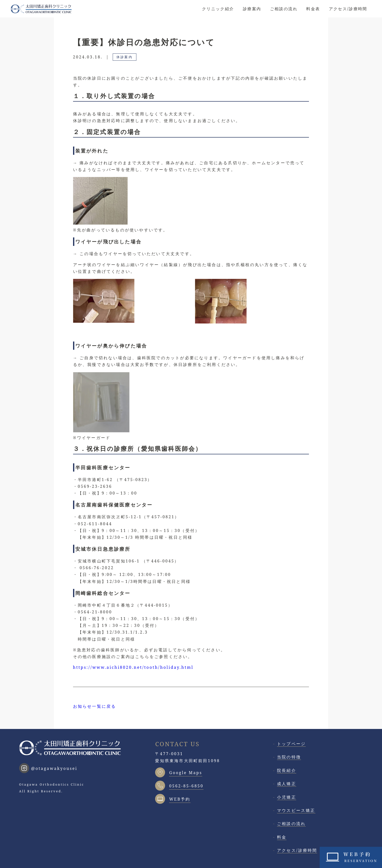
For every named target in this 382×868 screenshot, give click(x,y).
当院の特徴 (289, 757)
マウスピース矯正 (296, 810)
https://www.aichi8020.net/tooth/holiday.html (133, 667)
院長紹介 (287, 770)
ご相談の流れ (284, 9)
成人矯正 (287, 784)
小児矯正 (287, 797)
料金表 (313, 9)
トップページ (291, 744)
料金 (282, 837)
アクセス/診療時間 (348, 9)
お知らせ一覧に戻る (95, 706)
